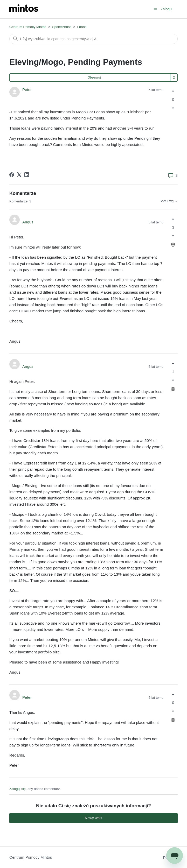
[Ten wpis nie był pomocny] (173, 108)
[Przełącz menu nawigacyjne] (155, 9)
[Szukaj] (93, 39)
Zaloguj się (18, 789)
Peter (27, 90)
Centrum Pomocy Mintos (28, 27)
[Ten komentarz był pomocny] (173, 219)
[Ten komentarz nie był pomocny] (173, 236)
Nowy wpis (93, 818)
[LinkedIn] (27, 175)
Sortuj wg (169, 201)
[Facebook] (12, 175)
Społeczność (62, 27)
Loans (82, 27)
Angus (28, 222)
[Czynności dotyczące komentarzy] (173, 245)
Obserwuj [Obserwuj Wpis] (94, 77)
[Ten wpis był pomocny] (173, 91)
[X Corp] (19, 175)
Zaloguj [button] (167, 9)
